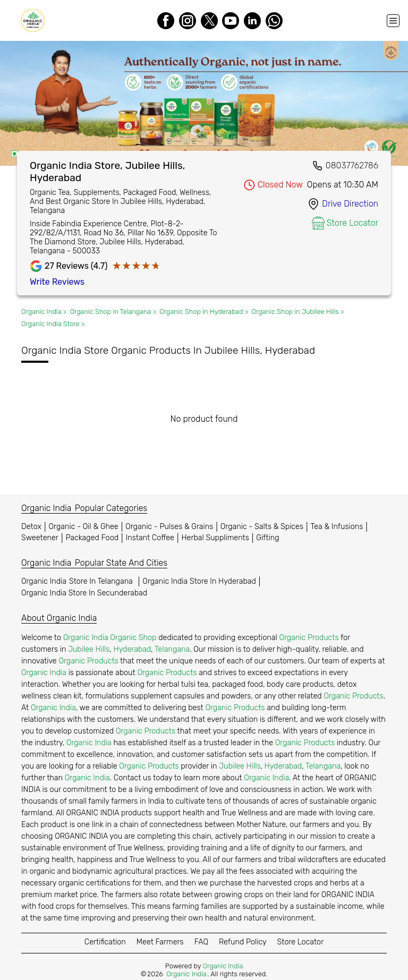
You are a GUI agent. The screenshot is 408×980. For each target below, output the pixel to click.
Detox (31, 527)
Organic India (78, 581)
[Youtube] (231, 21)
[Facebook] (166, 21)
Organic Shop (133, 638)
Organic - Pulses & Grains (169, 527)
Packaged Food (92, 538)
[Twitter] (209, 21)
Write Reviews (57, 282)
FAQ (201, 942)
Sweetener (40, 538)
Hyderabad (133, 649)
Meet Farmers (160, 942)
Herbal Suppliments (215, 538)
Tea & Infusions (337, 527)
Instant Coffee (150, 538)
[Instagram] (188, 21)
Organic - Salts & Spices (262, 527)
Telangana (172, 649)
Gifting (267, 538)
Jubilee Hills (89, 649)
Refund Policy (243, 942)
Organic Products (309, 638)
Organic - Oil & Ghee (84, 527)
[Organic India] (35, 20)
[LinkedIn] (252, 21)
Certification (105, 942)
